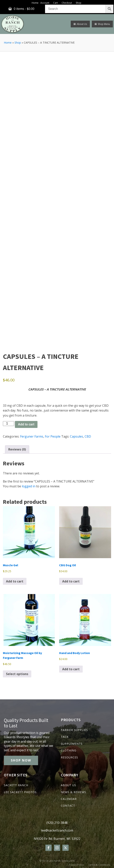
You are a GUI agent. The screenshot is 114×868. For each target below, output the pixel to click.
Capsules (77, 436)
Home (35, 3)
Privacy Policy (76, 865)
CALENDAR (69, 799)
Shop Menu (102, 24)
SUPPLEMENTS (72, 744)
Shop (79, 3)
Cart (55, 3)
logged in (29, 486)
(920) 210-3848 (57, 823)
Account (45, 3)
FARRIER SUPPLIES (74, 730)
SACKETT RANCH (16, 785)
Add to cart (26, 424)
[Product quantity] (9, 423)
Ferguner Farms (32, 436)
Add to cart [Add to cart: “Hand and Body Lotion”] (71, 669)
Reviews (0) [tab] (17, 449)
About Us (80, 24)
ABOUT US (68, 785)
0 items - (24, 9)
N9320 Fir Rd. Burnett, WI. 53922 (57, 839)
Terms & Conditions (99, 865)
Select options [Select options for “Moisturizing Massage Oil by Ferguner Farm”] (17, 674)
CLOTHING (69, 750)
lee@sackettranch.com (57, 830)
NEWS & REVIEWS (74, 792)
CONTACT (68, 806)
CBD (88, 436)
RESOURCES (69, 757)
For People (53, 436)
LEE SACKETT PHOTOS (20, 792)
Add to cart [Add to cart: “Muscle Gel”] (15, 581)
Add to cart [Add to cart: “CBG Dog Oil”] (71, 581)
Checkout (67, 3)
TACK (65, 737)
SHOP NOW (21, 760)
